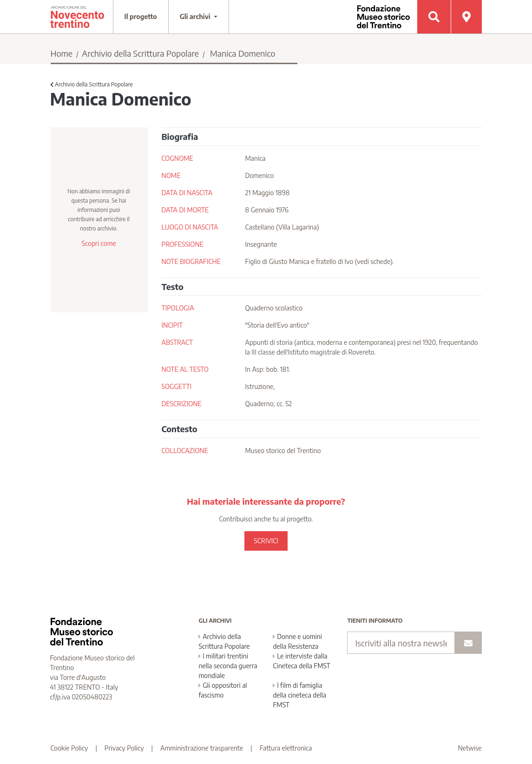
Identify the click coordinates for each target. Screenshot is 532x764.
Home (62, 53)
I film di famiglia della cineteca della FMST (299, 695)
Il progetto (141, 16)
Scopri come (99, 243)
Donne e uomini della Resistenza (297, 641)
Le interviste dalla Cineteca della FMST (301, 661)
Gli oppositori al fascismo (223, 690)
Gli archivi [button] (196, 16)
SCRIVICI (266, 541)
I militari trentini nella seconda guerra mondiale (228, 666)
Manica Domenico (243, 53)
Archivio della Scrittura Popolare (140, 53)
